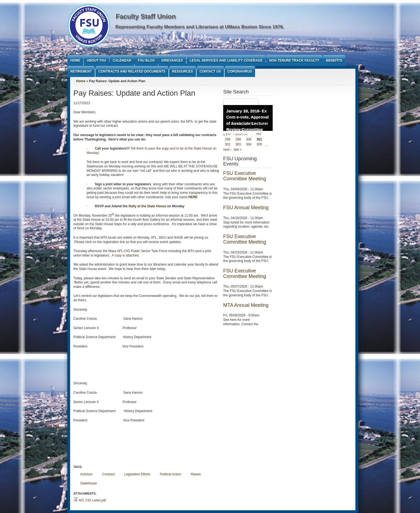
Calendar (122, 60)
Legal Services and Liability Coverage (226, 60)
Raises (196, 474)
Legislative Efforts (137, 474)
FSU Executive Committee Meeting (245, 176)
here (233, 320)
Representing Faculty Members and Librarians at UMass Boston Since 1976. (200, 27)
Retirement (81, 71)
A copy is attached (125, 255)
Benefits (334, 60)
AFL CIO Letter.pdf (92, 500)
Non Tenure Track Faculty (294, 60)
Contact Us (210, 71)
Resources (183, 71)
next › (227, 150)
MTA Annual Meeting (246, 305)
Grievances (172, 60)
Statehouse (89, 483)
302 (228, 145)
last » (238, 150)
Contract (108, 474)
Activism (86, 474)
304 (249, 145)
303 (238, 145)
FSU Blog (146, 60)
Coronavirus (240, 71)
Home (75, 60)
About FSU (96, 60)
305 (259, 145)
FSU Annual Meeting (246, 208)
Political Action (171, 474)
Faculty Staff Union (146, 16)
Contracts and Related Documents (132, 71)
